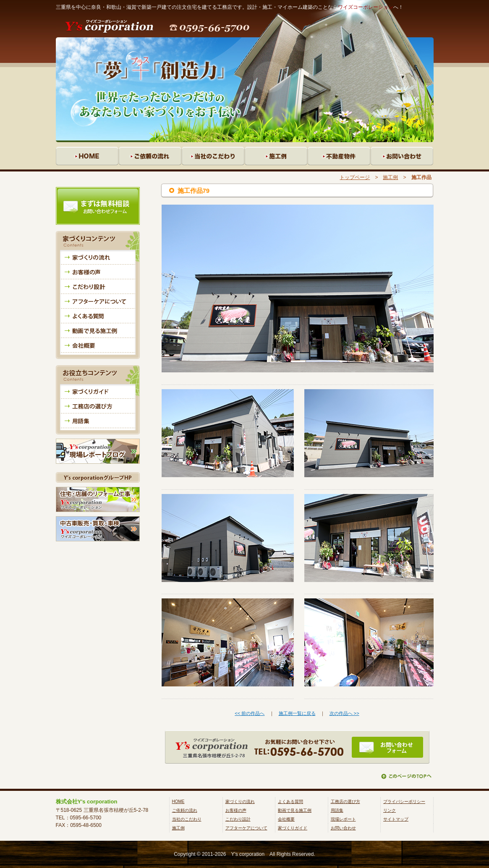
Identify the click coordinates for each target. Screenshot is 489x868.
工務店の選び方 (345, 802)
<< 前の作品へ (250, 713)
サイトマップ (396, 819)
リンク (390, 810)
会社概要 (286, 819)
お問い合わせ (343, 828)
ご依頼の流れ (185, 810)
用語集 (337, 810)
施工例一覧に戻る (297, 713)
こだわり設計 (238, 819)
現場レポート (343, 819)
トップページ (355, 177)
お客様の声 (236, 810)
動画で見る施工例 (295, 810)
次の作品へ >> (344, 713)
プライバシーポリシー (404, 802)
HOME (178, 802)
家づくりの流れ (240, 802)
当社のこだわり (187, 819)
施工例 (390, 177)
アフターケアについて (246, 828)
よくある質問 (290, 802)
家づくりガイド (293, 828)
